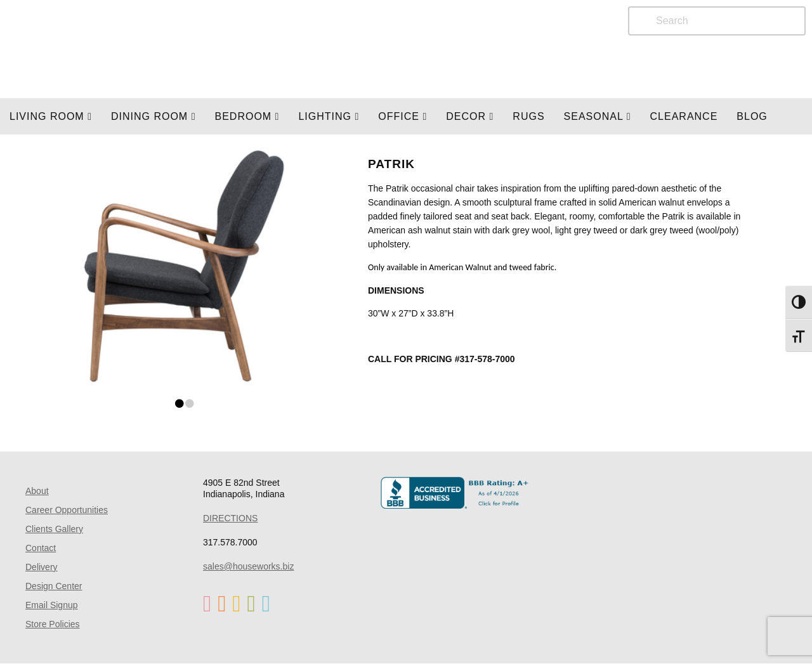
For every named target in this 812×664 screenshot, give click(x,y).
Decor (470, 116)
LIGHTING (329, 116)
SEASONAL (598, 116)
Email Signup (52, 605)
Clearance (684, 116)
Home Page (163, 49)
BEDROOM (247, 116)
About (37, 491)
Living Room (51, 116)
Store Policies (53, 624)
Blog (752, 116)
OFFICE (403, 116)
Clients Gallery (54, 529)
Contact (41, 548)
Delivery (42, 567)
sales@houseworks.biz (248, 566)
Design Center (54, 586)
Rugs (528, 116)
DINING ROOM (154, 116)
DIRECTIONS (230, 518)
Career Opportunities (67, 510)
